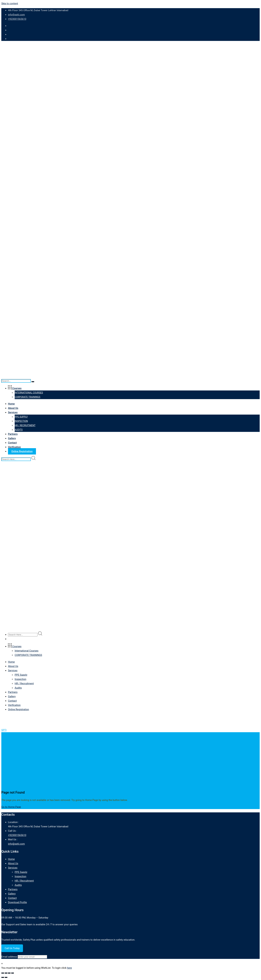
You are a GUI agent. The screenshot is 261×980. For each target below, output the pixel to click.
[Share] (9, 973)
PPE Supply (21, 417)
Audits (19, 430)
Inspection (21, 421)
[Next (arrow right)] (6, 977)
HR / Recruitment (25, 425)
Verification (14, 447)
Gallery (12, 438)
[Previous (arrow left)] (3, 977)
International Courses (29, 393)
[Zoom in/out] (3, 973)
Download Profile (17, 902)
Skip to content (10, 3)
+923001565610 (17, 19)
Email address (9, 957)
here (69, 968)
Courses (15, 388)
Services (13, 412)
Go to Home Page (11, 807)
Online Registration (22, 451)
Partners (13, 434)
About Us (13, 408)
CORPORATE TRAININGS (27, 397)
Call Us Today (12, 948)
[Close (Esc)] (12, 973)
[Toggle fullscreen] (6, 973)
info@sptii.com (16, 15)
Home (11, 404)
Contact (12, 443)
